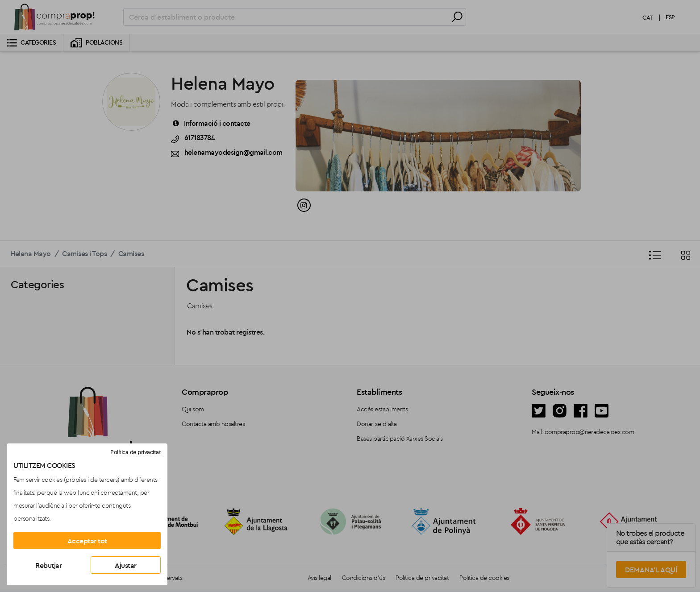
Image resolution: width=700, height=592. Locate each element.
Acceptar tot (87, 541)
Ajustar (126, 565)
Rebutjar (48, 565)
